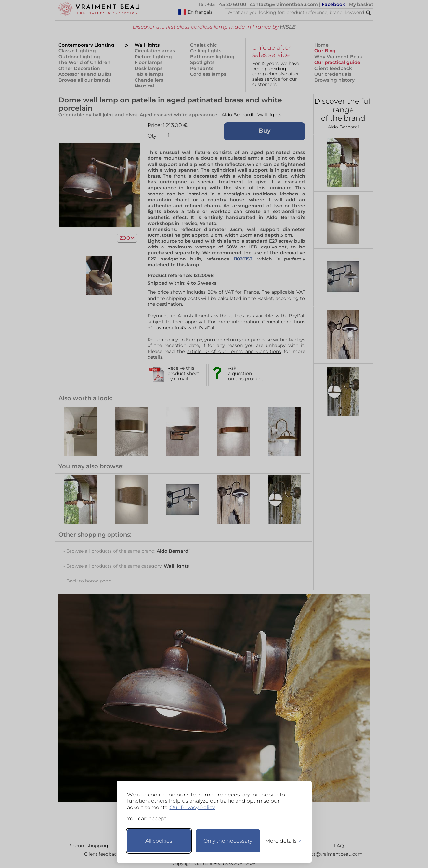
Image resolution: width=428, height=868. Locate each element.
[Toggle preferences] (280, 841)
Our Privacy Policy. (193, 807)
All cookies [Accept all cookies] (159, 841)
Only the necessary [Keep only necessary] (228, 841)
